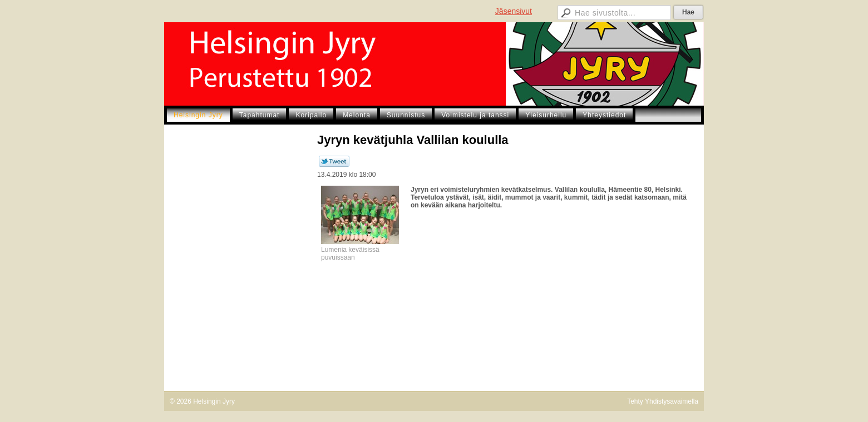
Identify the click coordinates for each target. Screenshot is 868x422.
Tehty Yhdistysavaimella (663, 401)
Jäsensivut (514, 11)
